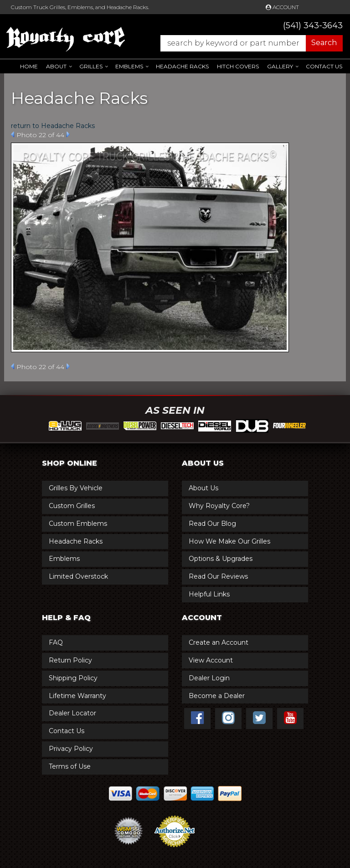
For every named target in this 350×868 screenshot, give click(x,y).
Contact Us (324, 66)
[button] (247, 43)
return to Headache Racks (53, 126)
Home (29, 66)
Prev (13, 134)
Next (68, 134)
